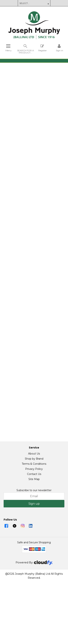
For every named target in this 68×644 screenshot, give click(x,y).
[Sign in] (59, 48)
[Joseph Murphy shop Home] (34, 38)
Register (43, 48)
